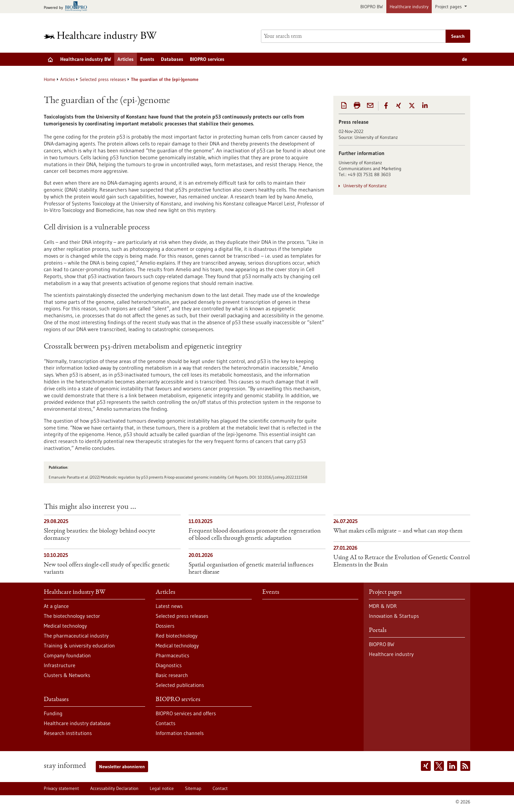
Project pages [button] (449, 7)
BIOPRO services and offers (186, 713)
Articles (126, 59)
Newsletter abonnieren (122, 767)
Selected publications (180, 685)
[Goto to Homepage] (105, 36)
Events (147, 59)
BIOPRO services (207, 59)
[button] (386, 106)
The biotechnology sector (72, 616)
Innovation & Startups (394, 616)
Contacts (166, 723)
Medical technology (65, 626)
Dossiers (165, 626)
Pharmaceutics (172, 655)
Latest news (169, 606)
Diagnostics (169, 665)
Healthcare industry (409, 7)
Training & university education (79, 645)
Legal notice (162, 788)
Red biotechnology (177, 636)
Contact (220, 788)
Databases (172, 59)
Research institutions (68, 733)
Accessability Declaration (114, 788)
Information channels (180, 733)
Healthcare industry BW (86, 59)
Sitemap (193, 788)
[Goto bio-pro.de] (67, 7)
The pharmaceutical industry (76, 636)
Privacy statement (61, 788)
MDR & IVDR (383, 606)
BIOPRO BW (372, 7)
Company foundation (67, 655)
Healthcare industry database (77, 723)
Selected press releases (103, 79)
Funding (53, 713)
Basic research (172, 675)
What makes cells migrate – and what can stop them (398, 531)
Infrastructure (60, 665)
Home (50, 79)
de (464, 59)
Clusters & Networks (67, 675)
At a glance (56, 606)
